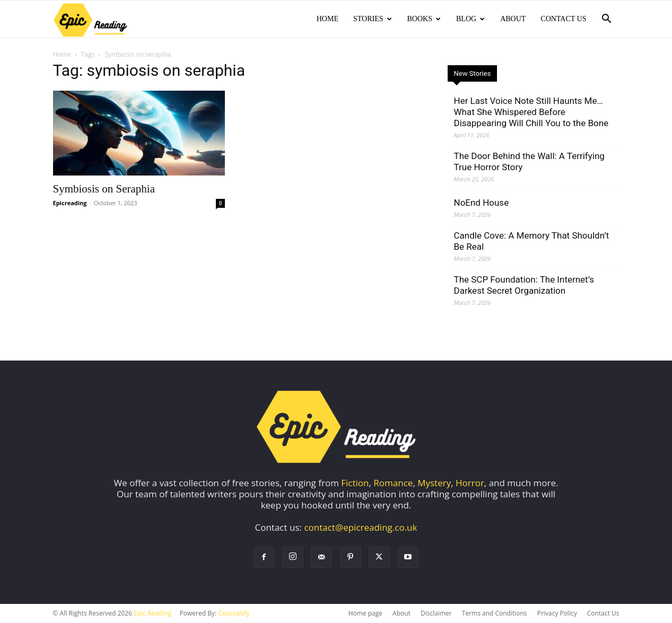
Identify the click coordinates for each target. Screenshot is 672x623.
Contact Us (563, 19)
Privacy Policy (557, 613)
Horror (470, 483)
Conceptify (234, 613)
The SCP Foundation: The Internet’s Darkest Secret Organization (524, 285)
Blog (470, 19)
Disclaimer (436, 613)
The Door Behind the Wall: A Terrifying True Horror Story (529, 161)
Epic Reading (152, 613)
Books (424, 19)
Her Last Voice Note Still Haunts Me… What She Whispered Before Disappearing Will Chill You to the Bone (531, 112)
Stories (373, 19)
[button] (607, 19)
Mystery (434, 483)
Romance (393, 483)
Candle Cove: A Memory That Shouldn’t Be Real (532, 241)
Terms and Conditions (495, 613)
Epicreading (70, 203)
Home (328, 19)
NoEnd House (482, 203)
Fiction (355, 483)
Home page (365, 613)
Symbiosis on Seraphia (104, 189)
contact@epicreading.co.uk (360, 527)
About (513, 19)
